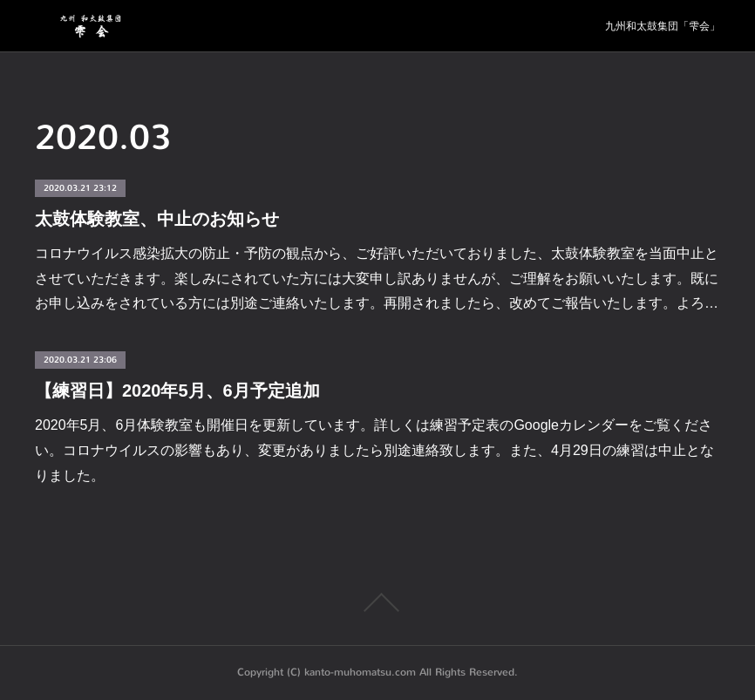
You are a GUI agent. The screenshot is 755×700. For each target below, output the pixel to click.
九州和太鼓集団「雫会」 (663, 26)
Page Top (377, 602)
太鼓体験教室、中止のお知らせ (157, 219)
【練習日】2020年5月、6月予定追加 (177, 391)
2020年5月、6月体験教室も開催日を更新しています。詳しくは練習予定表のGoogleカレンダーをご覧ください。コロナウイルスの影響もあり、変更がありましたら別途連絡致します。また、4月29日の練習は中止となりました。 (374, 450)
